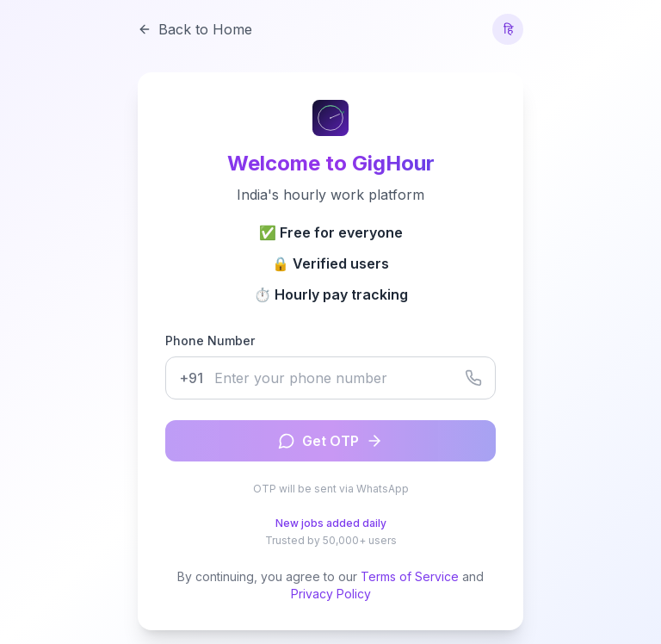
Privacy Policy (331, 594)
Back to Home (195, 29)
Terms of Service (410, 576)
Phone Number (210, 341)
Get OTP (330, 441)
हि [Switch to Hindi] (508, 29)
